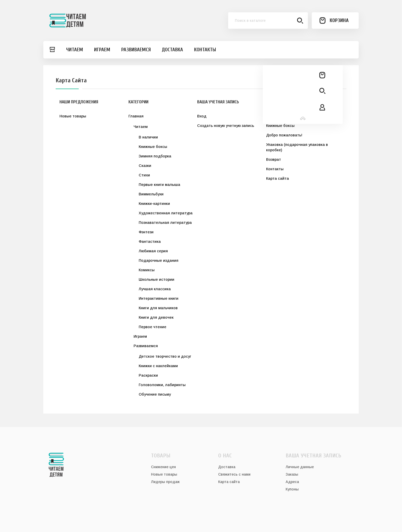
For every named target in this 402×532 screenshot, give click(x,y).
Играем (140, 336)
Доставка (275, 116)
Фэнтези (146, 232)
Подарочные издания (159, 260)
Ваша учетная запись (313, 456)
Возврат (274, 159)
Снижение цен (163, 467)
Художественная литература (166, 213)
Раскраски (148, 375)
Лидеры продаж (165, 482)
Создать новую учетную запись (226, 126)
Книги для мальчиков (158, 308)
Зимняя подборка (155, 156)
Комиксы (147, 270)
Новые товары (73, 116)
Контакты (275, 169)
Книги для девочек (156, 317)
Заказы (292, 474)
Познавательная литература (165, 223)
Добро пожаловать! (284, 135)
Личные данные (300, 467)
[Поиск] (268, 21)
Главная (136, 116)
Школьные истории (157, 279)
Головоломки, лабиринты (162, 385)
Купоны (292, 489)
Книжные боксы (153, 147)
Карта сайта (278, 178)
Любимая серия (153, 251)
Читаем (141, 127)
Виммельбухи (151, 194)
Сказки (145, 166)
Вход (202, 116)
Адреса (292, 482)
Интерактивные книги (159, 298)
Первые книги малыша (159, 185)
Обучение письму (155, 394)
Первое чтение (153, 327)
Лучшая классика (155, 289)
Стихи (144, 175)
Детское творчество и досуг (165, 356)
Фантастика (150, 242)
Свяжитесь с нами (234, 474)
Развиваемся (146, 346)
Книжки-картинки (154, 204)
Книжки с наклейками (158, 366)
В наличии (148, 137)
